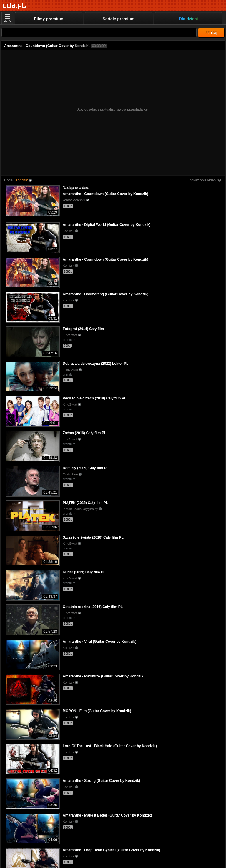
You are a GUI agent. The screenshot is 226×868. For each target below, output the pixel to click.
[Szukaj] (99, 33)
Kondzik (22, 180)
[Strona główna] (15, 6)
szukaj (211, 33)
